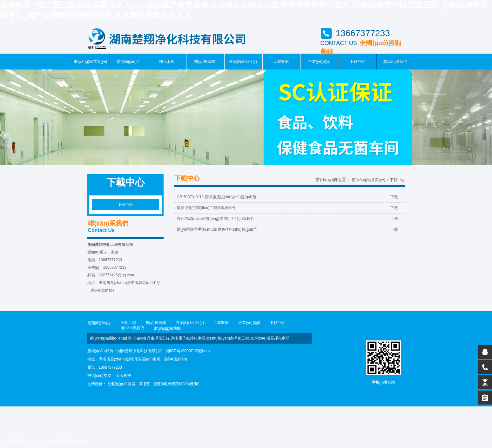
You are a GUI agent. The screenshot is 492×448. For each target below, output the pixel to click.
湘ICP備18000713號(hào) (188, 351)
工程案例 (281, 62)
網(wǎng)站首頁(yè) (91, 62)
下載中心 (357, 62)
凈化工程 (167, 62)
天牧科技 (124, 376)
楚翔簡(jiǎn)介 (128, 62)
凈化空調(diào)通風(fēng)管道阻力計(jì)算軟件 (287, 219)
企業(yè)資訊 (319, 62)
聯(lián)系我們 (395, 62)
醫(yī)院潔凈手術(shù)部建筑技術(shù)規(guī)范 (287, 229)
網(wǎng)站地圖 (167, 328)
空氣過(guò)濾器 (121, 384)
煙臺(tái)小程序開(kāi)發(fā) (176, 384)
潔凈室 (144, 384)
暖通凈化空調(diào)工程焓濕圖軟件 (287, 208)
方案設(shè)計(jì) (243, 62)
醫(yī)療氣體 (205, 62)
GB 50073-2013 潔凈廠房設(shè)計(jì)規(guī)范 (287, 197)
